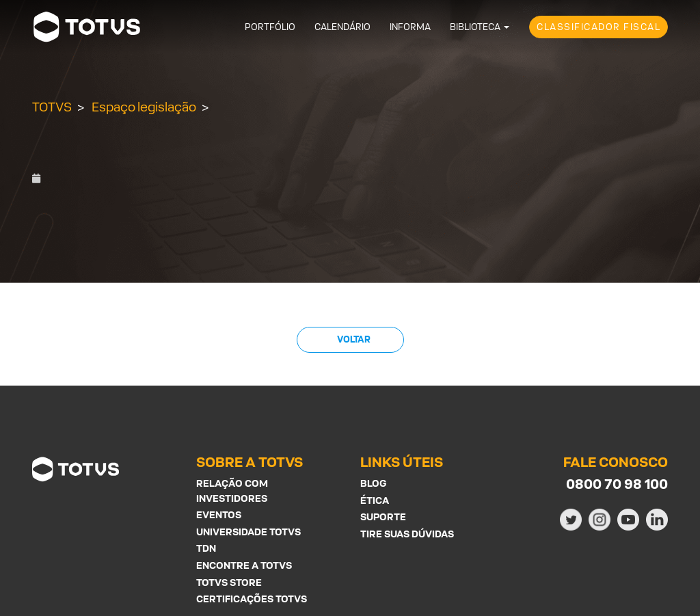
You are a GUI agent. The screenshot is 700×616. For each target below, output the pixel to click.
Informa (410, 27)
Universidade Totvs (248, 532)
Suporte (383, 517)
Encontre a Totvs (244, 565)
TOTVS (52, 107)
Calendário (342, 27)
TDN (206, 548)
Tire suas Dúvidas (407, 534)
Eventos (219, 514)
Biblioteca (475, 27)
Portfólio (270, 27)
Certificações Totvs (252, 599)
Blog (373, 483)
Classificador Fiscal (598, 27)
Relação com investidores (232, 491)
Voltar (353, 339)
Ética (375, 500)
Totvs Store (229, 582)
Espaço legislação (144, 107)
